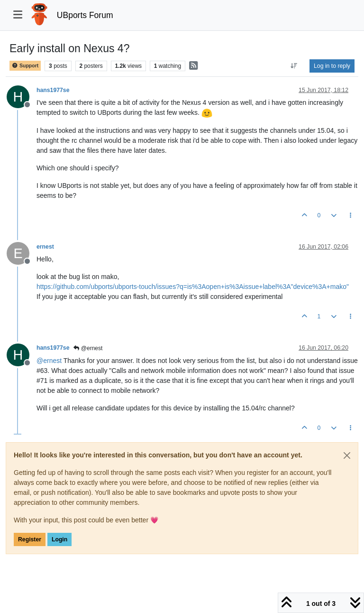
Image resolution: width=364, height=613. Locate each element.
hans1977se (53, 90)
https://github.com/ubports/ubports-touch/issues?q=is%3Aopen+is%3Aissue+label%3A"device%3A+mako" (193, 287)
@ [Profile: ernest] (49, 361)
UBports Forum (85, 15)
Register (30, 539)
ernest (45, 247)
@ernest (88, 348)
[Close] (347, 455)
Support (25, 66)
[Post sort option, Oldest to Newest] (294, 66)
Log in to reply (332, 66)
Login (59, 539)
